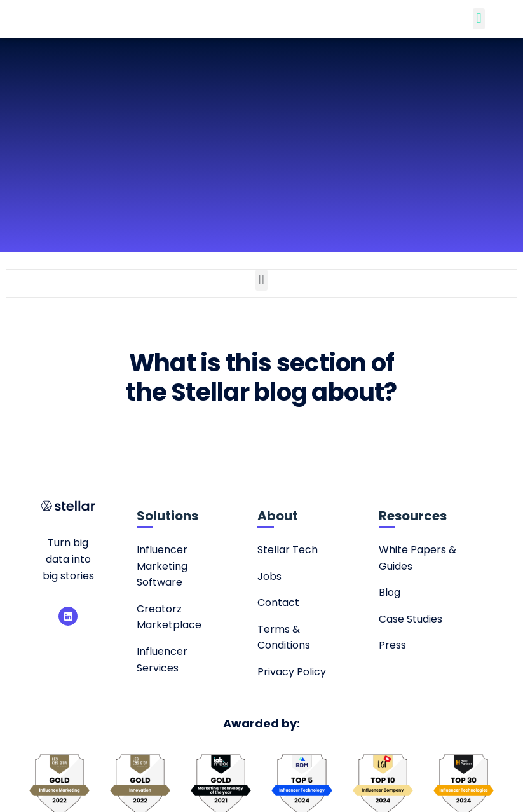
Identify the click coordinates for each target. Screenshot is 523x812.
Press (392, 645)
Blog (390, 592)
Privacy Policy (292, 672)
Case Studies (411, 619)
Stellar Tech (288, 550)
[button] (479, 19)
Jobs (269, 576)
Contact (278, 602)
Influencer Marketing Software (162, 566)
